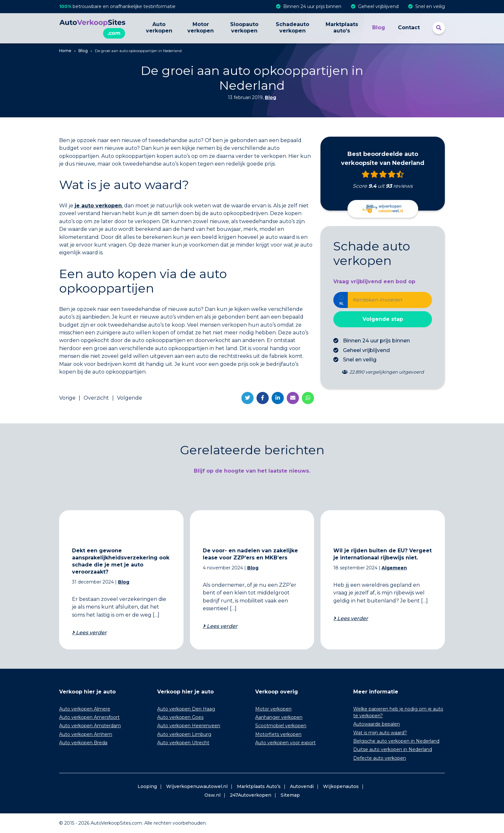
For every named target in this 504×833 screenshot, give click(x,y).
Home (65, 51)
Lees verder (91, 633)
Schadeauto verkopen (292, 27)
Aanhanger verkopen (279, 717)
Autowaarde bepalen (377, 724)
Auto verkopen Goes (180, 717)
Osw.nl (212, 795)
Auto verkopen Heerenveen (189, 726)
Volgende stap (383, 319)
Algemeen (394, 568)
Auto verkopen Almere (85, 709)
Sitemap (290, 795)
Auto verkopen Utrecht (183, 743)
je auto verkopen (98, 206)
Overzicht (96, 398)
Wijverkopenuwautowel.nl (197, 786)
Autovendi (302, 786)
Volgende (130, 398)
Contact (409, 27)
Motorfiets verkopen (278, 734)
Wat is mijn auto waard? (380, 733)
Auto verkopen (159, 27)
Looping (147, 786)
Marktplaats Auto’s (259, 786)
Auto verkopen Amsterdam (90, 726)
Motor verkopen (201, 27)
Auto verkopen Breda (83, 743)
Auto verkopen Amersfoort (89, 717)
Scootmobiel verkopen (281, 726)
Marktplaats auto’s (342, 27)
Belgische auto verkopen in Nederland (396, 741)
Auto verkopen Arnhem (86, 734)
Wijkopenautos (341, 786)
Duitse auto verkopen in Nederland (393, 749)
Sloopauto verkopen (244, 27)
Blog (379, 27)
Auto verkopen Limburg (184, 734)
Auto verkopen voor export (285, 743)
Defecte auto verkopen (380, 758)
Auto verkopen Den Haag (186, 709)
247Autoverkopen (251, 795)
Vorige (67, 398)
